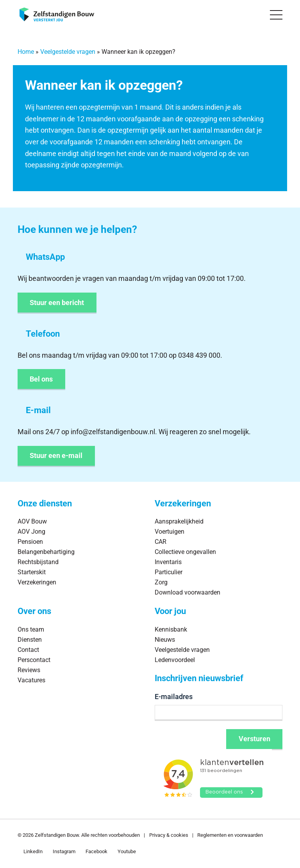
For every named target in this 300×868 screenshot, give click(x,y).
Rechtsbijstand (38, 562)
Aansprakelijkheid (179, 521)
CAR (161, 542)
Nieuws (165, 640)
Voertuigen (170, 532)
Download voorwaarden (187, 592)
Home (26, 52)
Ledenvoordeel (175, 660)
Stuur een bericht (57, 303)
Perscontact (34, 660)
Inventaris (168, 562)
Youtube (127, 851)
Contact (28, 650)
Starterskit (32, 572)
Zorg (161, 582)
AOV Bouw (32, 521)
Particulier (169, 572)
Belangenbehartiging (46, 552)
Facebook (96, 851)
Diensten (30, 640)
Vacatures (31, 680)
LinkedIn (33, 851)
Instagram (64, 851)
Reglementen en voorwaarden (230, 835)
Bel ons (41, 379)
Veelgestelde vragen (68, 52)
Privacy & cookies (169, 835)
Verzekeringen (37, 582)
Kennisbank (171, 629)
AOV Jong (31, 532)
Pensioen (30, 542)
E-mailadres (174, 697)
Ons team (31, 629)
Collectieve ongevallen (185, 552)
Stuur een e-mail (56, 455)
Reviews (29, 670)
